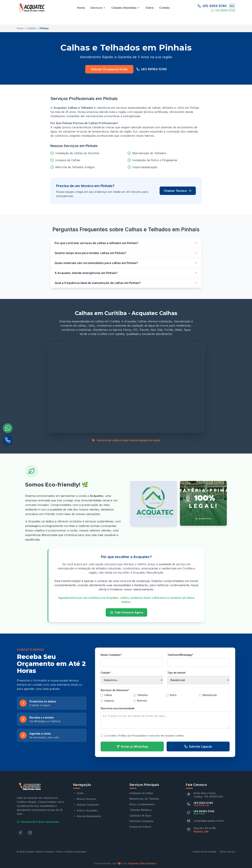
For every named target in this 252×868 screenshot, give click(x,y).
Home (81, 8)
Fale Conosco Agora (126, 612)
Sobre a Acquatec (85, 810)
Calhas (106, 695)
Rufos (171, 695)
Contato (164, 8)
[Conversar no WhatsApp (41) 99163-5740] (200, 812)
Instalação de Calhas (141, 793)
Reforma (140, 701)
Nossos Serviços (85, 799)
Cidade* (106, 673)
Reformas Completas (141, 821)
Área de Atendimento (87, 816)
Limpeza (107, 701)
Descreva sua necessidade (118, 708)
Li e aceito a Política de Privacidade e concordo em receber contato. (142, 736)
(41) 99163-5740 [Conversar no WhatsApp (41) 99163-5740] (223, 10)
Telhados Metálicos (141, 810)
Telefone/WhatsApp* (180, 655)
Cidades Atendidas (126, 8)
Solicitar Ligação (198, 746)
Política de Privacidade (204, 852)
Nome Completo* (111, 655)
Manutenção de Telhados (144, 799)
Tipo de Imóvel (176, 673)
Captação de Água (140, 815)
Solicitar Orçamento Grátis (109, 69)
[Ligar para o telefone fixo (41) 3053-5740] (199, 804)
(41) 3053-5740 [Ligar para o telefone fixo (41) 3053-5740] (216, 6)
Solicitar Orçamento (86, 805)
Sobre (150, 8)
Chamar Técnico (178, 191)
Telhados (141, 695)
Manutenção (208, 695)
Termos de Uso (227, 852)
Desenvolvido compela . (126, 863)
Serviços (98, 8)
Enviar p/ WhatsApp (132, 746)
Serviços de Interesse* (115, 690)
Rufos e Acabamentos (142, 804)
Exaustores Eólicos (140, 827)
